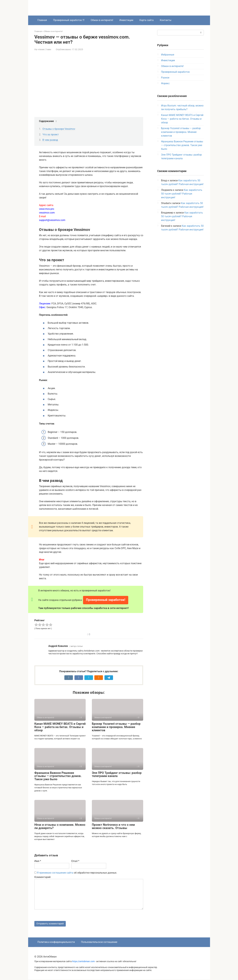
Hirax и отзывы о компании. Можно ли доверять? (60, 826)
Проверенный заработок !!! (69, 20)
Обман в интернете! (102, 20)
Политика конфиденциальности (56, 942)
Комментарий (42, 877)
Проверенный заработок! (106, 600)
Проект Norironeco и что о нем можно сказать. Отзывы (113, 826)
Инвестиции (126, 20)
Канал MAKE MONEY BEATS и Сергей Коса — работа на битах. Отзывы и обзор (60, 727)
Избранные (168, 55)
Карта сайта (147, 20)
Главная (42, 20)
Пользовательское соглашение (99, 942)
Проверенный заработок (175, 72)
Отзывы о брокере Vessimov (59, 129)
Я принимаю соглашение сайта (55, 873)
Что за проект (51, 134)
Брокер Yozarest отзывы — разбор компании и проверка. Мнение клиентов (116, 727)
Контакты (166, 20)
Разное (165, 78)
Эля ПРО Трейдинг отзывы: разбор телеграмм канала (117, 774)
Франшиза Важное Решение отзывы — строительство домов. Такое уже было (58, 776)
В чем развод (50, 140)
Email (75, 861)
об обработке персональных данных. (76, 873)
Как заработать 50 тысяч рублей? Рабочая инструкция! (182, 194)
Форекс (165, 83)
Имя (38, 861)
